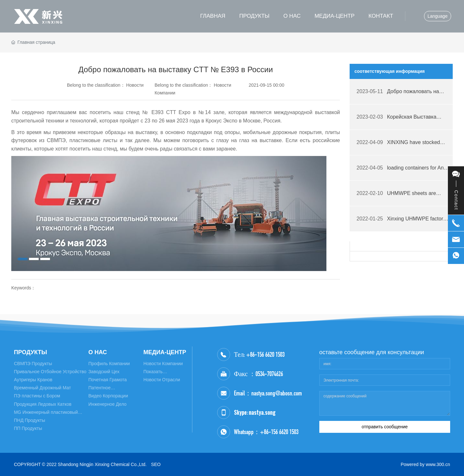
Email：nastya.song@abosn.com (268, 393)
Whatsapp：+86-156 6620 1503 (266, 432)
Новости (135, 85)
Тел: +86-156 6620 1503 (259, 355)
